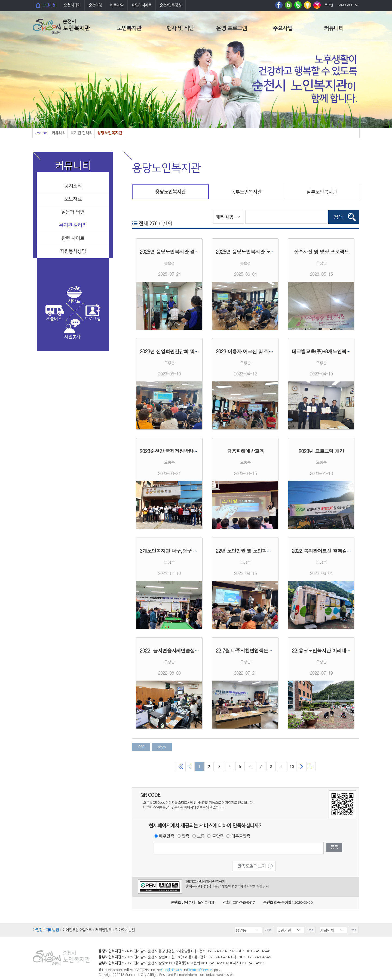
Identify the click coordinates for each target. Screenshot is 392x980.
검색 (338, 217)
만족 (186, 836)
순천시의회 (72, 5)
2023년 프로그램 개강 (321, 451)
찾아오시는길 (125, 930)
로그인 (329, 5)
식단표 (74, 301)
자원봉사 (72, 337)
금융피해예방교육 (245, 451)
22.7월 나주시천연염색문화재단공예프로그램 (263, 650)
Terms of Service (200, 970)
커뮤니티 (334, 28)
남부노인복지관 (322, 192)
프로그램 (93, 319)
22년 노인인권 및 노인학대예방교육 (253, 551)
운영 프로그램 (232, 28)
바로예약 (117, 5)
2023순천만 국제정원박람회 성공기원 (179, 451)
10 (292, 766)
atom (162, 747)
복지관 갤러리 (73, 225)
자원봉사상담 (73, 251)
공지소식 (73, 186)
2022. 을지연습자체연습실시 (169, 650)
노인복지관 (129, 28)
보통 (201, 836)
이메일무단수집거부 (77, 930)
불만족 (218, 836)
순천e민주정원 (171, 5)
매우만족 (167, 836)
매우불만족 (241, 836)
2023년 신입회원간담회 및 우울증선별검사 (184, 351)
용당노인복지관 (170, 192)
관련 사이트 (73, 238)
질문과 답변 (73, 212)
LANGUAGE (345, 5)
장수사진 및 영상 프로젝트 (321, 252)
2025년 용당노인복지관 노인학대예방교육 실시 (264, 252)
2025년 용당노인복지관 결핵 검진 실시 (180, 252)
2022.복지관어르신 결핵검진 (321, 551)
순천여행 (95, 5)
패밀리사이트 (142, 5)
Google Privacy (172, 970)
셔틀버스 (54, 319)
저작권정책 (103, 930)
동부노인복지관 (246, 192)
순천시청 (49, 5)
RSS (141, 747)
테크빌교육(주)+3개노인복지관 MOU (329, 351)
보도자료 (73, 199)
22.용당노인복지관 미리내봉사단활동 (330, 650)
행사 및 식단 (180, 28)
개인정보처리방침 (46, 930)
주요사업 (283, 28)
